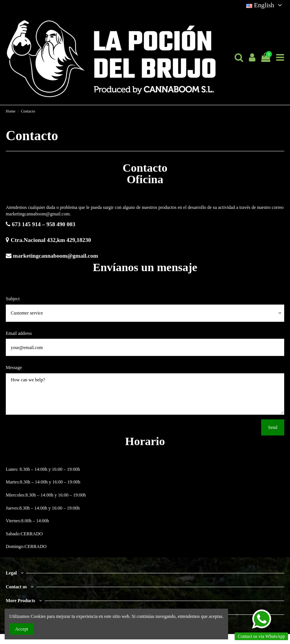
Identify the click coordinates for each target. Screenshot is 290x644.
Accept (22, 629)
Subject (13, 299)
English (265, 5)
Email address (19, 333)
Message (14, 368)
